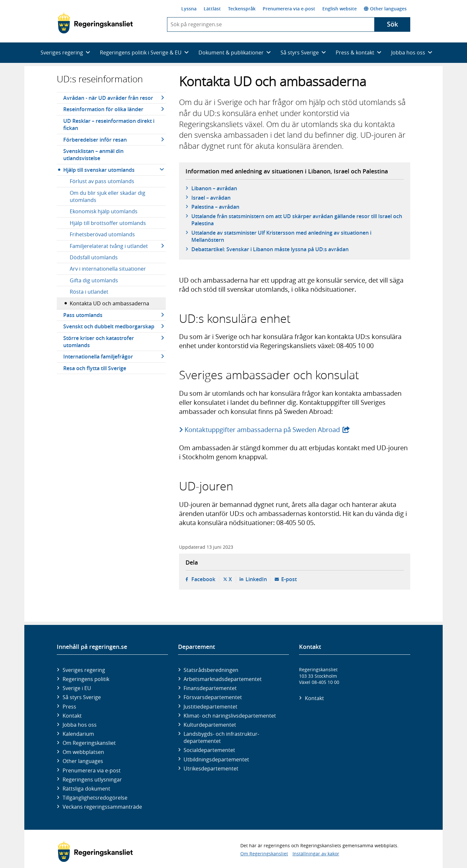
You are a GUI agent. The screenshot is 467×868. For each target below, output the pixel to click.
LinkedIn (256, 579)
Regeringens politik (86, 679)
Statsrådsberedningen (211, 670)
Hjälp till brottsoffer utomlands (108, 223)
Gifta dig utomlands (94, 280)
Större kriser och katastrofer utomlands (99, 342)
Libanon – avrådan (214, 188)
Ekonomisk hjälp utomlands (104, 211)
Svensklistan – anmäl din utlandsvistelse (93, 155)
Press (69, 707)
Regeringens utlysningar (92, 780)
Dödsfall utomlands (94, 257)
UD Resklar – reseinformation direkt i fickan (109, 124)
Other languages (385, 9)
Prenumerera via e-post (289, 9)
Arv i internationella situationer (108, 269)
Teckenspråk (242, 9)
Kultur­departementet (210, 725)
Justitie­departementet (210, 707)
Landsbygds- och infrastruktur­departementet (221, 737)
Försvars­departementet (213, 697)
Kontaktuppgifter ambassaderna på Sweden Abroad (263, 430)
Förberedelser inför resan (95, 140)
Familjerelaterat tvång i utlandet (109, 246)
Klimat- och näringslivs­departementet (230, 716)
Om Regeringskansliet (89, 743)
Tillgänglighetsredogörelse (95, 798)
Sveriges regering (84, 670)
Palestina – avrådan (215, 207)
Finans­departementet (210, 688)
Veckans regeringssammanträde (102, 807)
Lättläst (212, 9)
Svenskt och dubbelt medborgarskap (109, 326)
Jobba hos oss (80, 725)
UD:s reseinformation (100, 79)
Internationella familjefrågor (98, 357)
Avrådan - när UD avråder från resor (108, 98)
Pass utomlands (83, 315)
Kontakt (72, 716)
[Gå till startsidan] (95, 23)
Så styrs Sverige (82, 697)
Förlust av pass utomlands (102, 181)
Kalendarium (78, 734)
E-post (289, 579)
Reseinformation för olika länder (103, 109)
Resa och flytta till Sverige (95, 368)
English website (340, 9)
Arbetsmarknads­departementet (223, 679)
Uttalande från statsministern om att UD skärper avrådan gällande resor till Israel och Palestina (297, 220)
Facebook (203, 579)
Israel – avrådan (211, 198)
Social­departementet (209, 750)
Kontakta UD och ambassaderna (109, 303)
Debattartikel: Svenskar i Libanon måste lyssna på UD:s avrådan (270, 249)
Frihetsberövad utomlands (102, 234)
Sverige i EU (77, 688)
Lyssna (189, 9)
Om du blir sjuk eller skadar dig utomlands (108, 196)
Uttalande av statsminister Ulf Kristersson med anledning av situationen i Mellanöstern (281, 236)
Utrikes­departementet (211, 768)
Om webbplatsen (83, 752)
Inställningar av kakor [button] (316, 854)
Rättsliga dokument (86, 789)
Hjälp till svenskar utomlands (99, 170)
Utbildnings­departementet (216, 759)
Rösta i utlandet (89, 292)
